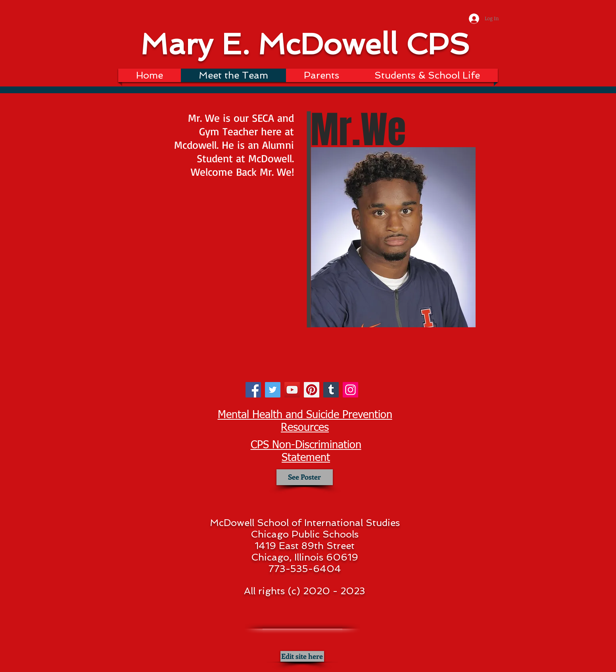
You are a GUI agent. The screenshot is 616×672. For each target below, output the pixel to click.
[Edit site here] (302, 656)
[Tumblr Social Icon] (331, 390)
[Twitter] (273, 390)
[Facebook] (253, 390)
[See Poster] (305, 477)
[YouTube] (292, 390)
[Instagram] (350, 390)
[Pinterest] (312, 390)
